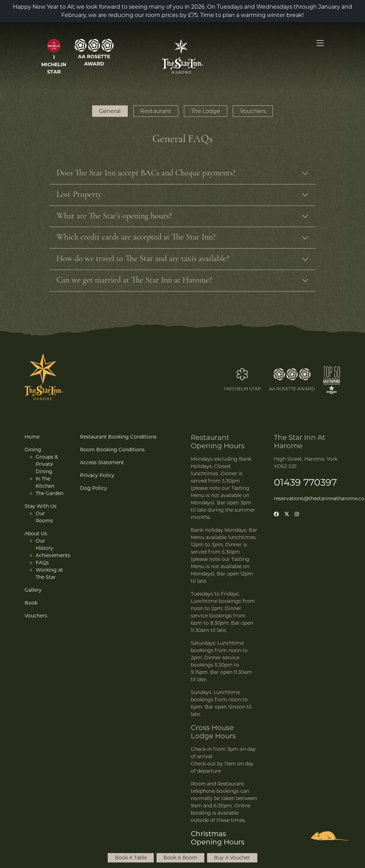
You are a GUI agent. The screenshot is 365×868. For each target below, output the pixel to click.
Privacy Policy (97, 475)
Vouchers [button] (253, 111)
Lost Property (79, 195)
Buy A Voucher (232, 858)
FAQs (42, 563)
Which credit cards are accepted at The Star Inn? (136, 237)
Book (31, 603)
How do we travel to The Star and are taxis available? (143, 259)
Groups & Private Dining (47, 464)
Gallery (33, 590)
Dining (33, 450)
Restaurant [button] (156, 111)
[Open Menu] (320, 43)
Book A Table (131, 858)
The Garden (50, 493)
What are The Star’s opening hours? (114, 216)
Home (32, 437)
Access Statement (102, 462)
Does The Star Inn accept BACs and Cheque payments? (146, 173)
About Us (36, 533)
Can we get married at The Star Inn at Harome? (134, 280)
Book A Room (180, 858)
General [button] (110, 111)
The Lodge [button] (206, 111)
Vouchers (36, 616)
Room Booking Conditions (112, 450)
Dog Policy (94, 488)
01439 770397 (305, 482)
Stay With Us (41, 506)
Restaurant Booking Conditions (118, 437)
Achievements (53, 555)
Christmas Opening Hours (218, 838)
